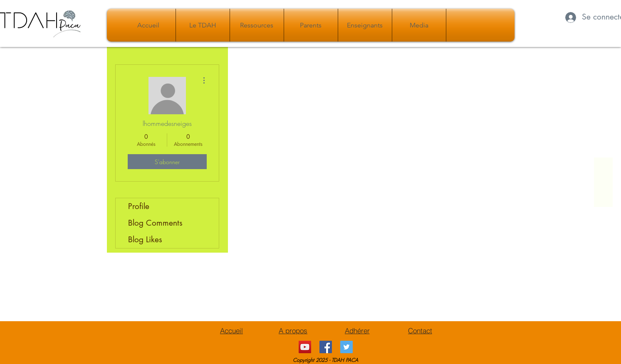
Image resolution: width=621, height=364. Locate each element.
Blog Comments (155, 223)
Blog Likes (145, 240)
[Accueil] (232, 330)
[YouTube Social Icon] (305, 347)
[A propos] (293, 330)
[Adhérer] (357, 330)
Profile (139, 206)
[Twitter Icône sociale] (346, 347)
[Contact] (420, 330)
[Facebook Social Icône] (326, 347)
